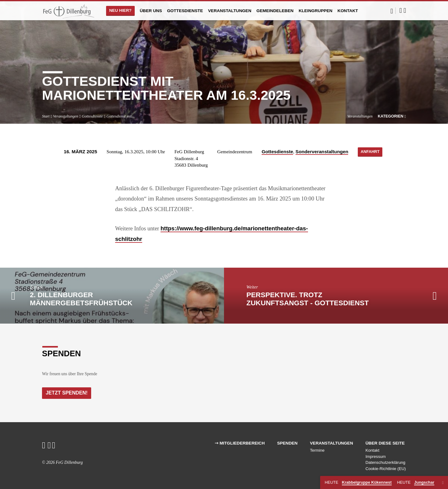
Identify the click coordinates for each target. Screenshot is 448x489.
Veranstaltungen (230, 11)
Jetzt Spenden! (67, 393)
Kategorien (392, 116)
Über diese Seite (385, 443)
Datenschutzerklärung (385, 463)
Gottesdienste (185, 11)
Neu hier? (120, 10)
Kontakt (348, 11)
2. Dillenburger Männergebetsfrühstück (81, 299)
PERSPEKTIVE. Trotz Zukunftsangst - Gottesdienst (308, 299)
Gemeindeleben (275, 11)
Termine (317, 450)
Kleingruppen (316, 11)
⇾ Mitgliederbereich (240, 443)
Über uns (151, 11)
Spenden (287, 443)
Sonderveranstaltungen (320, 152)
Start (46, 116)
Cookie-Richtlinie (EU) (386, 469)
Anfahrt (370, 152)
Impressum (376, 457)
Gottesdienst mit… (121, 116)
